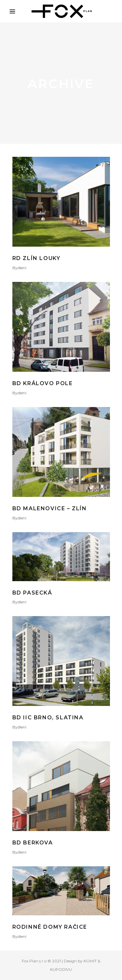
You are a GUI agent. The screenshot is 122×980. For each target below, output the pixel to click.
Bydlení (19, 268)
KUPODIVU (61, 969)
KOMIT (90, 961)
